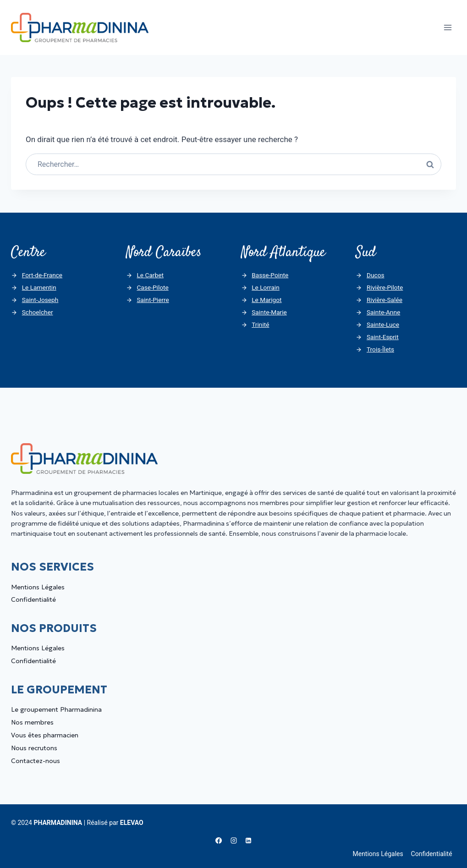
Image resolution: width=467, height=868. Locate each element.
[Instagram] (234, 841)
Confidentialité (33, 600)
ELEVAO (132, 823)
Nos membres (32, 723)
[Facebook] (219, 841)
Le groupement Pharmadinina (56, 710)
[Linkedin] (248, 841)
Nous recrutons (34, 748)
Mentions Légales (38, 587)
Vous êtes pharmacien (45, 736)
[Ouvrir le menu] (448, 27)
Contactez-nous (36, 761)
